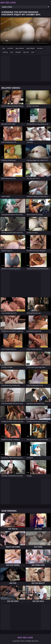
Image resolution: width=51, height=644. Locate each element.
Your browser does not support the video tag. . (25, 32)
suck (33, 52)
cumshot (10, 48)
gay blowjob (31, 48)
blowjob (18, 52)
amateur (40, 48)
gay (4, 48)
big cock (26, 52)
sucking (5, 52)
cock (11, 52)
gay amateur (20, 48)
